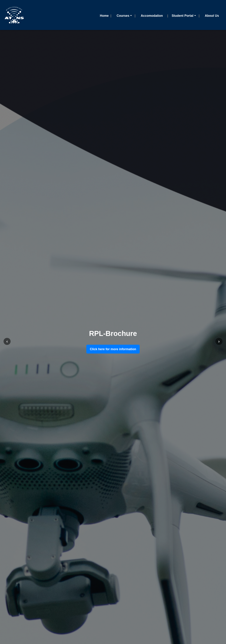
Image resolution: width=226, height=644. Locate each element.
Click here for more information (113, 349)
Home (104, 16)
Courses (123, 16)
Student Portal (182, 16)
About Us (212, 16)
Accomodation (152, 16)
